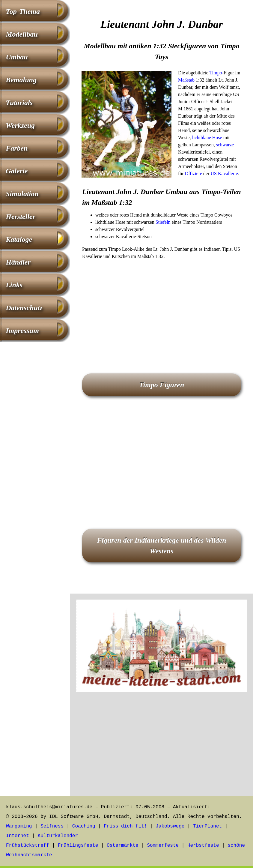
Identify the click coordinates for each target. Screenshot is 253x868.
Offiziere (193, 174)
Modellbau (22, 34)
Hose (217, 138)
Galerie (17, 171)
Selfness (52, 826)
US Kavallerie (224, 174)
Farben (17, 148)
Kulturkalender (58, 836)
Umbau (17, 57)
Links (14, 285)
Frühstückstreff (28, 846)
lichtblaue (202, 138)
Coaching (84, 826)
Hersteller (21, 217)
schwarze (225, 145)
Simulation (22, 194)
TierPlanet (207, 826)
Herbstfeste (203, 846)
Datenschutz (24, 308)
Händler (18, 262)
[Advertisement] (162, 308)
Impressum (22, 331)
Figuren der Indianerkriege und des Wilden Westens (161, 546)
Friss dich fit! (125, 826)
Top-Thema (23, 11)
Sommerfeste (163, 846)
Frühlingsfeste (78, 846)
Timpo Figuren (162, 385)
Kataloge (19, 239)
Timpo (216, 73)
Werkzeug (20, 125)
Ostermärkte (123, 846)
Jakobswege (170, 826)
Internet (18, 836)
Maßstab (186, 80)
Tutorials (19, 103)
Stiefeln (163, 222)
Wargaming (19, 826)
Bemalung (21, 80)
